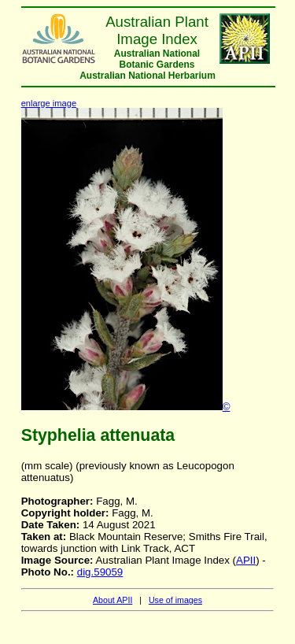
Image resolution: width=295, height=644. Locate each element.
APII (246, 560)
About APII (112, 600)
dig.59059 (100, 572)
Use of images (175, 600)
